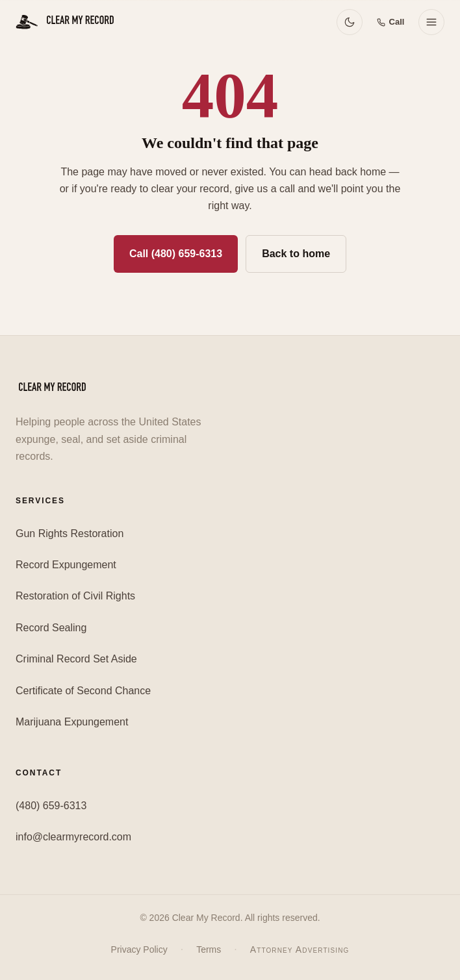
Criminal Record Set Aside (76, 659)
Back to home (296, 254)
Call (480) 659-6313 (176, 254)
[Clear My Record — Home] (67, 22)
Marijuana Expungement (72, 722)
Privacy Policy (139, 949)
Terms (209, 949)
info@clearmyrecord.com (73, 837)
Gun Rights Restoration (70, 534)
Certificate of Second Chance (83, 691)
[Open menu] (431, 22)
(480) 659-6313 (51, 806)
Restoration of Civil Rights (75, 596)
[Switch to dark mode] (350, 22)
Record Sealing (51, 628)
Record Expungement (66, 565)
